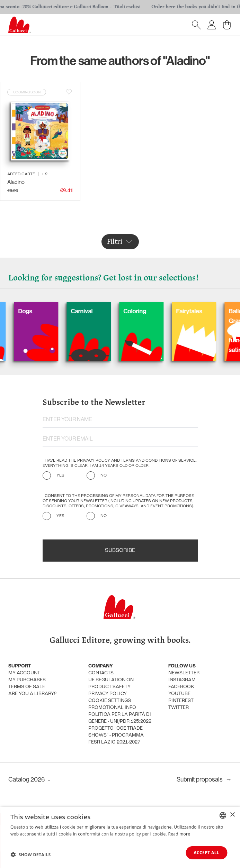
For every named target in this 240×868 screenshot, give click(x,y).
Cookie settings (110, 701)
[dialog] (120, 837)
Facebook (181, 687)
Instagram (182, 680)
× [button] (232, 815)
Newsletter (184, 673)
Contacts (101, 673)
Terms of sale (27, 687)
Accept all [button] (206, 853)
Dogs (36, 311)
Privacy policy (108, 694)
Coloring (146, 311)
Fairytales (200, 311)
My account (24, 673)
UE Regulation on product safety (111, 684)
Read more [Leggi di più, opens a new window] (179, 834)
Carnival (93, 311)
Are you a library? (32, 694)
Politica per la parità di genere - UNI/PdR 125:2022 (120, 718)
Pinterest (181, 701)
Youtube (179, 694)
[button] (31, 855)
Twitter (179, 708)
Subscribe (120, 551)
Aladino (16, 182)
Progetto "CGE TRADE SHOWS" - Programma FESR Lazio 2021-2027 (116, 735)
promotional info (112, 708)
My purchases (27, 680)
